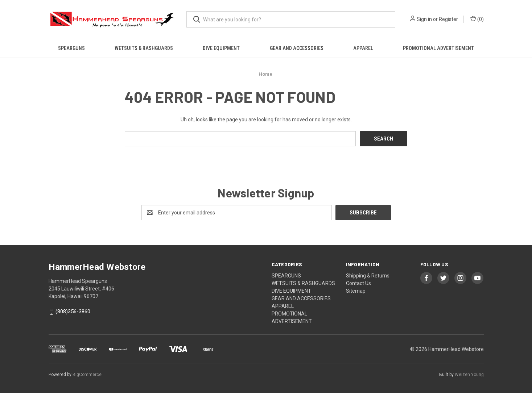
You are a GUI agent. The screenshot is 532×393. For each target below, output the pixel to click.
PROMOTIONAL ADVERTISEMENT (438, 48)
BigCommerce (87, 375)
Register (448, 19)
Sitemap (356, 291)
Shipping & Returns (368, 276)
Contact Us (358, 283)
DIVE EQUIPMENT (221, 48)
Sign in (424, 19)
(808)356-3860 (73, 312)
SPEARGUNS (71, 48)
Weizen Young (469, 375)
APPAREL (363, 48)
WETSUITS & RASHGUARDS (144, 48)
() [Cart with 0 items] (477, 19)
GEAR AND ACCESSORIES (297, 48)
